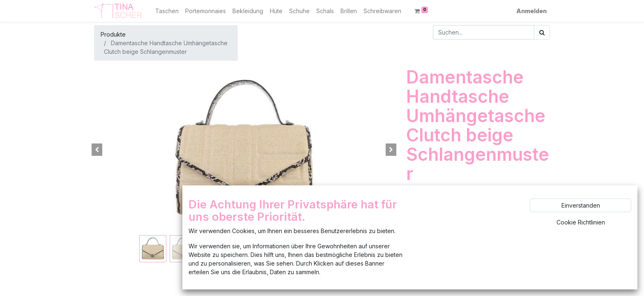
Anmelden (531, 11)
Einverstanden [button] (581, 205)
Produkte (113, 34)
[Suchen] (542, 32)
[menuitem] (167, 11)
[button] (97, 150)
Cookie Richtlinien (581, 222)
